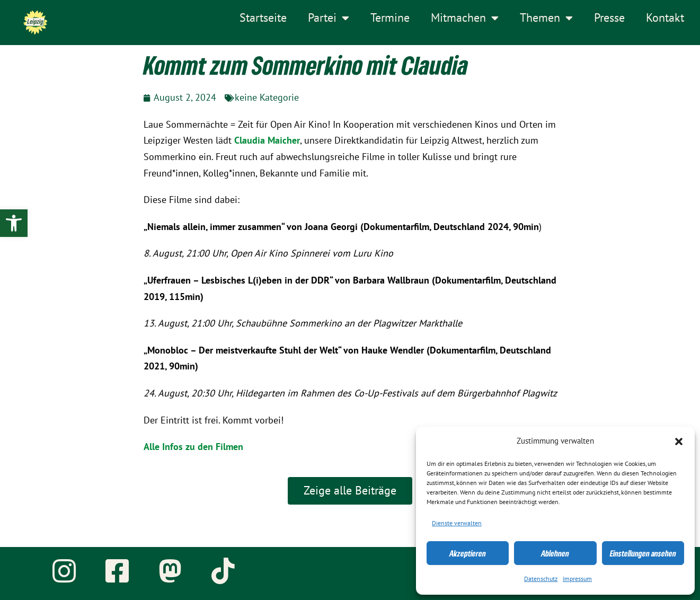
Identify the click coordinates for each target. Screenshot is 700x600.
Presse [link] (609, 18)
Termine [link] (390, 18)
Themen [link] (546, 18)
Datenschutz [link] (541, 579)
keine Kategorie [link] (267, 98)
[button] (679, 442)
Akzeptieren (468, 553)
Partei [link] (329, 18)
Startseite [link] (263, 18)
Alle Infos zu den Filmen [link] (193, 447)
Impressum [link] (577, 579)
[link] (14, 223)
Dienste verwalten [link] (457, 523)
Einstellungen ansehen (643, 553)
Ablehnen (555, 553)
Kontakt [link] (665, 18)
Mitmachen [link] (465, 18)
